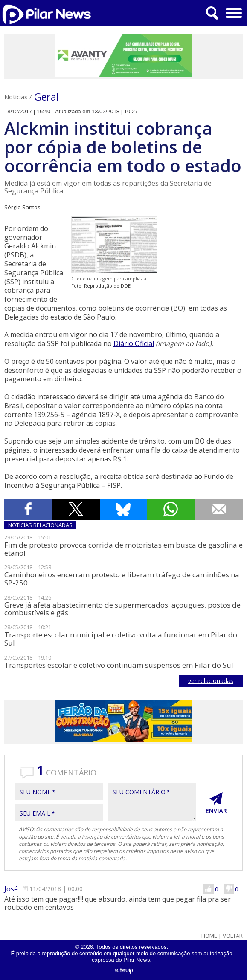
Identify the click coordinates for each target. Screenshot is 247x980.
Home (209, 936)
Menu (233, 10)
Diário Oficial (134, 343)
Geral (46, 97)
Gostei (209, 889)
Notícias (16, 97)
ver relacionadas (211, 681)
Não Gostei (229, 889)
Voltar (233, 936)
